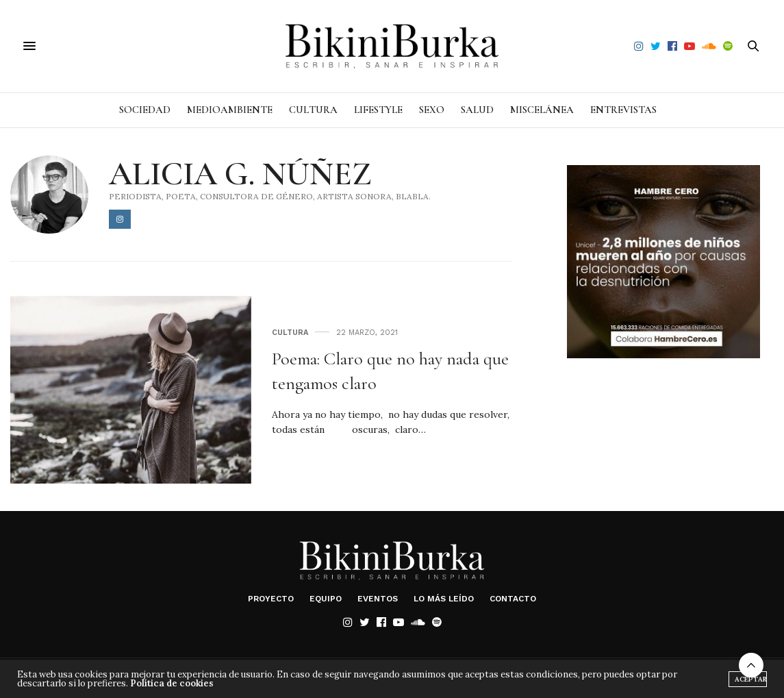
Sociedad (145, 110)
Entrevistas (623, 110)
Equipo (326, 599)
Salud (477, 110)
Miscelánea (542, 110)
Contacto (513, 599)
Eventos (378, 599)
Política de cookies (172, 683)
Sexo (432, 110)
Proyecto (271, 599)
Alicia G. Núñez (240, 174)
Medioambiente (230, 110)
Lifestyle (378, 110)
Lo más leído (444, 599)
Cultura (313, 110)
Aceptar (751, 679)
